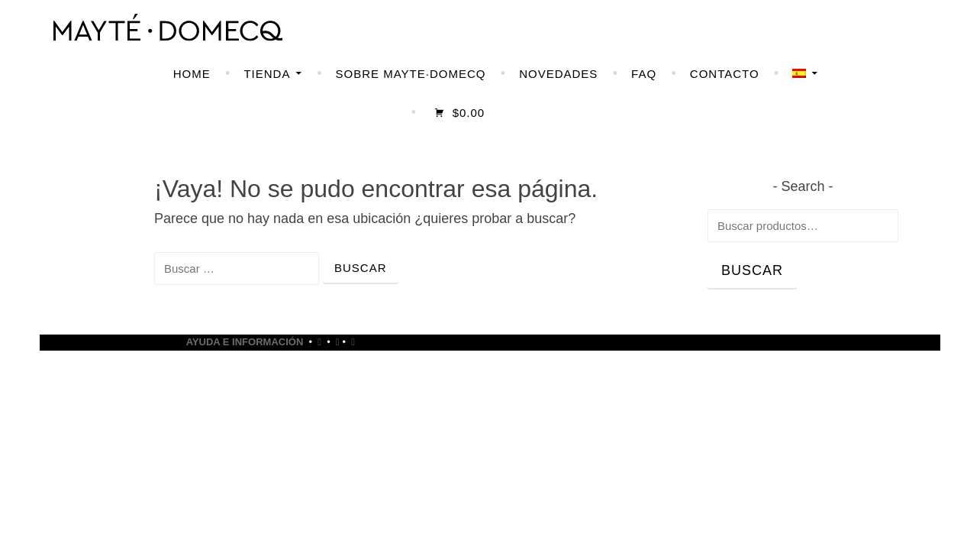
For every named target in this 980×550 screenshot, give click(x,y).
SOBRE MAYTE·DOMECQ (411, 74)
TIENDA (267, 74)
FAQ (644, 74)
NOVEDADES (558, 74)
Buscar (752, 270)
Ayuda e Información (245, 342)
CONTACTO (725, 74)
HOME (192, 74)
